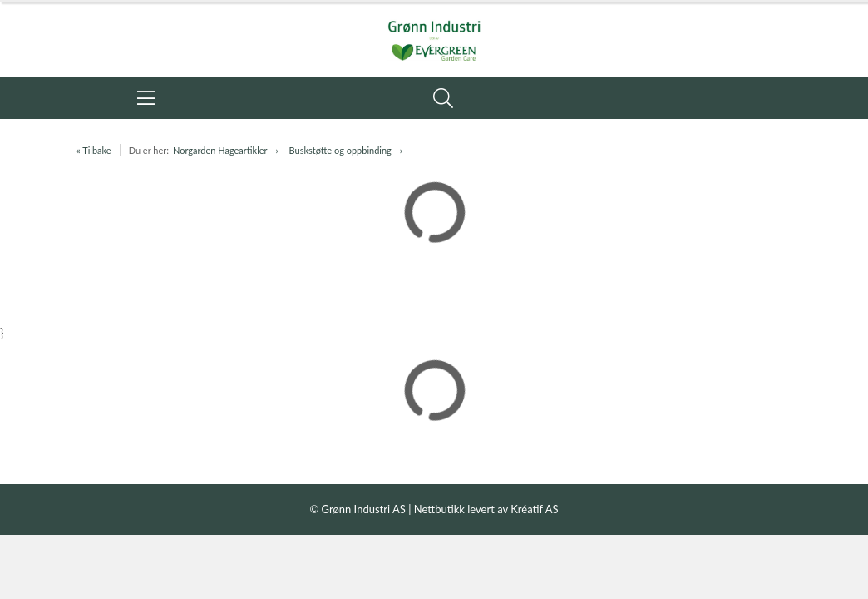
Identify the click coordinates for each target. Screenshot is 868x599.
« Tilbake (94, 150)
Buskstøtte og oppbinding (340, 150)
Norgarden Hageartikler (220, 150)
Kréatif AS (534, 509)
